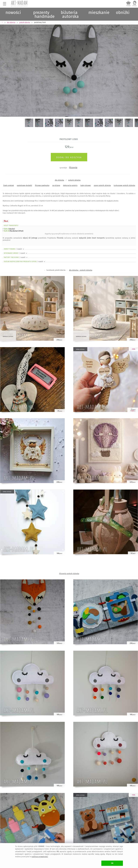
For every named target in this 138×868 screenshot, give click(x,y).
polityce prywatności (40, 857)
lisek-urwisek (9, 185)
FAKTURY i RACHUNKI (16, 257)
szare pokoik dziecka (102, 185)
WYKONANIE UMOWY (16, 253)
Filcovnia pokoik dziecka (69, 574)
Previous (4, 68)
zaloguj (134, 6)
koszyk (128, 6)
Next (134, 68)
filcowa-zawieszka (42, 185)
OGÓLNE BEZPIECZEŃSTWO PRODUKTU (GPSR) (25, 262)
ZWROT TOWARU (14, 249)
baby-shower (86, 185)
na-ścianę (56, 185)
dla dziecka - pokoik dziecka (81, 270)
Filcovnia (73, 168)
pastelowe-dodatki (24, 185)
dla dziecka (59, 180)
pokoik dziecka (74, 180)
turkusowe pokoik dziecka (124, 185)
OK (112, 863)
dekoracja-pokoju (70, 185)
